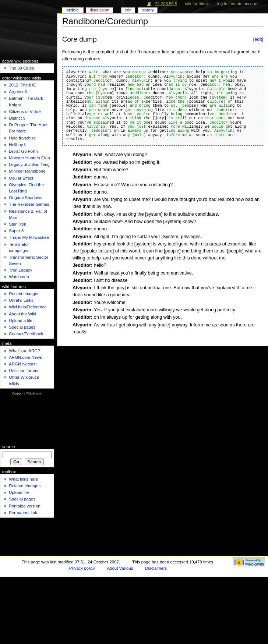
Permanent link (23, 513)
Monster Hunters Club (29, 158)
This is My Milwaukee (29, 237)
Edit (128, 10)
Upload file (19, 492)
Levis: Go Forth (23, 151)
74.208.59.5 (166, 4)
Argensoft (18, 92)
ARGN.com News (25, 357)
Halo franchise (22, 138)
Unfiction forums (24, 371)
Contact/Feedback (26, 334)
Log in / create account (238, 4)
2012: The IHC (22, 85)
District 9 (17, 118)
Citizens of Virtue (25, 112)
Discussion (99, 10)
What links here (23, 479)
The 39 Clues (21, 68)
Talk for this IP (197, 4)
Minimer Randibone (27, 171)
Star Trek (17, 224)
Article (73, 10)
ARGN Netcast (23, 364)
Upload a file (21, 321)
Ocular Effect (21, 178)
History (148, 10)
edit (258, 39)
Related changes (25, 486)
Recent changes (24, 294)
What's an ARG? (24, 351)
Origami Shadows (25, 198)
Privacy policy (82, 568)
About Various (120, 568)
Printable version (24, 506)
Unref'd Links (21, 300)
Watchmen (19, 277)
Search (9, 447)
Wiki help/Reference (28, 307)
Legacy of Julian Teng (29, 164)
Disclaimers (156, 568)
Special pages (22, 327)
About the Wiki (22, 314)
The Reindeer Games (29, 204)
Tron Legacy (20, 270)
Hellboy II (18, 145)
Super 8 (16, 231)
